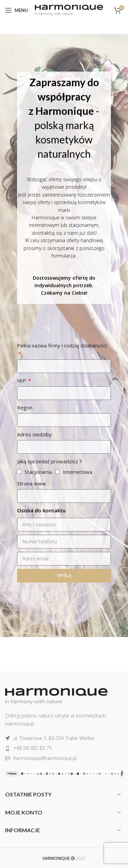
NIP (22, 381)
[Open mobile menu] (17, 10)
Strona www (32, 483)
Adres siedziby (34, 434)
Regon (25, 407)
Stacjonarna (38, 472)
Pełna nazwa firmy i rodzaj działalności (62, 345)
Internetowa (77, 472)
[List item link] (64, 738)
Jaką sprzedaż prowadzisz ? (49, 461)
